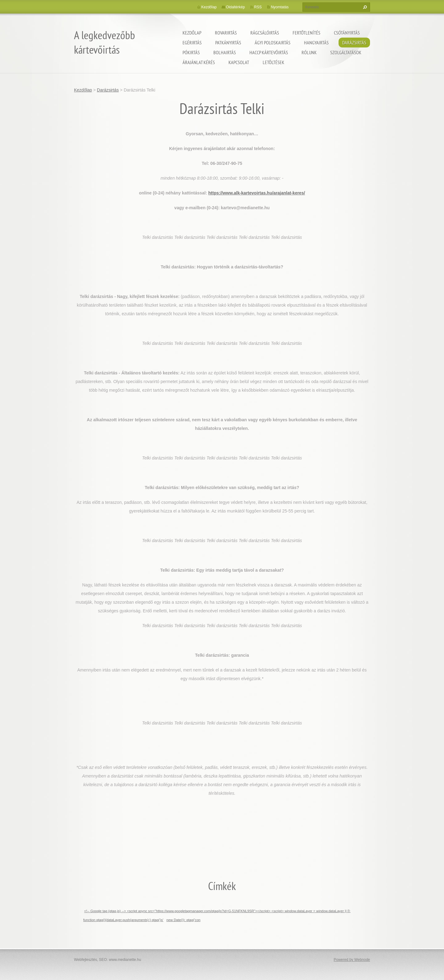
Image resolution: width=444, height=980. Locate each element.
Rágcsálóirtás (265, 33)
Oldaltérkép (235, 7)
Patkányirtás (228, 43)
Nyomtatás (280, 7)
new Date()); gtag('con (183, 920)
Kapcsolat (239, 62)
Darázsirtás (354, 43)
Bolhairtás (225, 52)
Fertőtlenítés (306, 33)
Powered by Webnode (352, 960)
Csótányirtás (347, 33)
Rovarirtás (226, 33)
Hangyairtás (316, 43)
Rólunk (309, 52)
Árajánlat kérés (199, 62)
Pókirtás (191, 52)
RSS (258, 7)
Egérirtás (192, 43)
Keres (364, 7)
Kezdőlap (192, 33)
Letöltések (273, 62)
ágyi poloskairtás (273, 43)
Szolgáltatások (346, 52)
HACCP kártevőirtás (269, 52)
